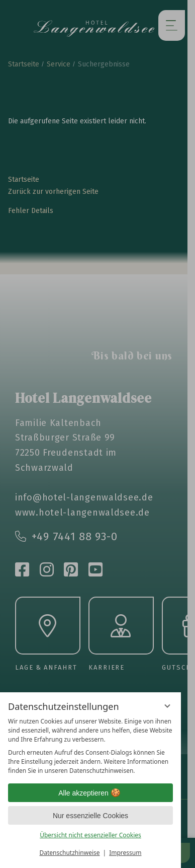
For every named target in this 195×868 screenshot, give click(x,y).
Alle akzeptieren (90, 793)
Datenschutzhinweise (70, 853)
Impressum (125, 853)
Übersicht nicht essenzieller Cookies (90, 835)
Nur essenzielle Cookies (90, 816)
